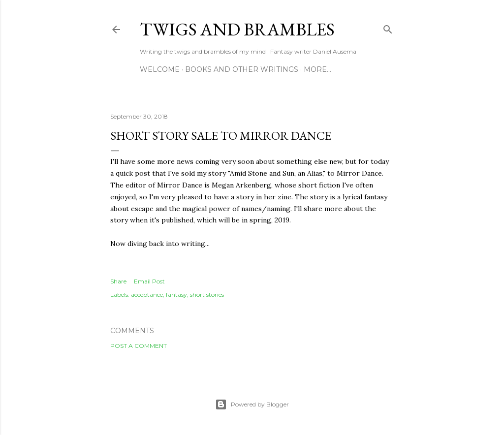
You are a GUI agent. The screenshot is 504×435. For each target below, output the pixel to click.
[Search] (388, 27)
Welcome (160, 69)
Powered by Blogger (252, 404)
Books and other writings (242, 69)
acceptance (147, 295)
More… (317, 69)
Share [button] (118, 281)
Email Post (149, 281)
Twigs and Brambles (237, 29)
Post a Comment (139, 346)
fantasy (176, 295)
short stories (207, 295)
